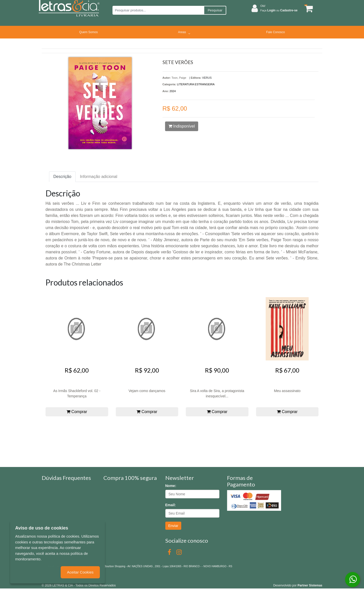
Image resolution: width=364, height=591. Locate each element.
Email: (171, 505)
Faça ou (279, 10)
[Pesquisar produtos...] (158, 10)
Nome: (171, 486)
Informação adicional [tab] (99, 177)
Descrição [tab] (62, 177)
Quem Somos (88, 32)
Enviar (173, 526)
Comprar (77, 412)
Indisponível (182, 126)
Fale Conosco (276, 32)
